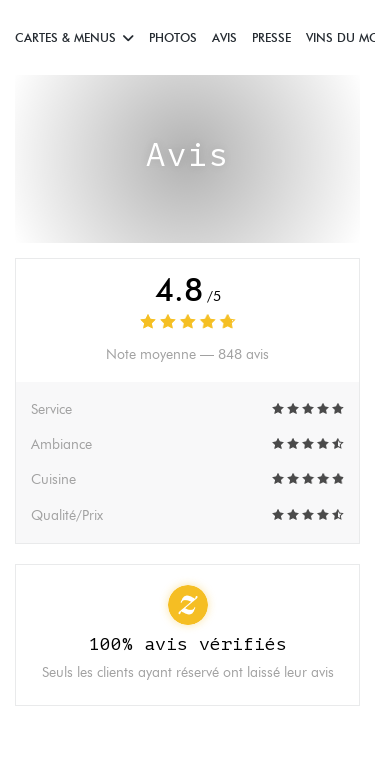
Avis (224, 37)
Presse (271, 37)
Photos (173, 37)
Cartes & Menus (74, 37)
